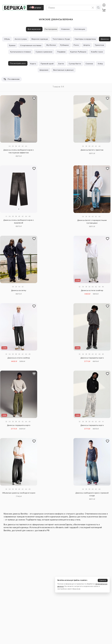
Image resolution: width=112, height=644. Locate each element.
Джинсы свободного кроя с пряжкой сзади (92, 494)
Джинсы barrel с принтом (92, 150)
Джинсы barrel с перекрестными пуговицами (92, 222)
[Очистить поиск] (93, 8)
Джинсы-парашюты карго (92, 358)
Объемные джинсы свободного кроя (19, 493)
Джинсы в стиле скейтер (92, 290)
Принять (103, 580)
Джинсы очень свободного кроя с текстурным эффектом (19, 151)
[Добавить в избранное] (34, 98)
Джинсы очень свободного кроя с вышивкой (19, 221)
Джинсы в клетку (19, 290)
